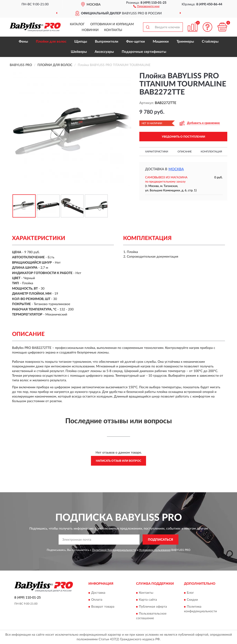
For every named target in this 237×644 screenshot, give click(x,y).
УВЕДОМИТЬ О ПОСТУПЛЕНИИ (183, 137)
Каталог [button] (77, 24)
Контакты (113, 30)
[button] (146, 6)
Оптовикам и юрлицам (112, 24)
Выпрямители (107, 42)
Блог (190, 593)
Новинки (90, 30)
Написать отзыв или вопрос (118, 461)
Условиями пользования (155, 550)
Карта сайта (148, 600)
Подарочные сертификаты (144, 52)
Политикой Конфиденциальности (114, 550)
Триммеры (185, 42)
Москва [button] (176, 169)
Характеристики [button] (157, 152)
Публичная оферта (153, 607)
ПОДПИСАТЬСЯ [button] (161, 540)
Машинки (161, 42)
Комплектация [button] (211, 152)
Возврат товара (103, 607)
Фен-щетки (136, 42)
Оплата (97, 600)
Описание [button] (185, 152)
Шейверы (79, 52)
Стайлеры (210, 42)
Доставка (98, 593)
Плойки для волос (51, 42)
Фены (23, 42)
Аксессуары (104, 52)
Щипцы (81, 42)
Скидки (192, 600)
